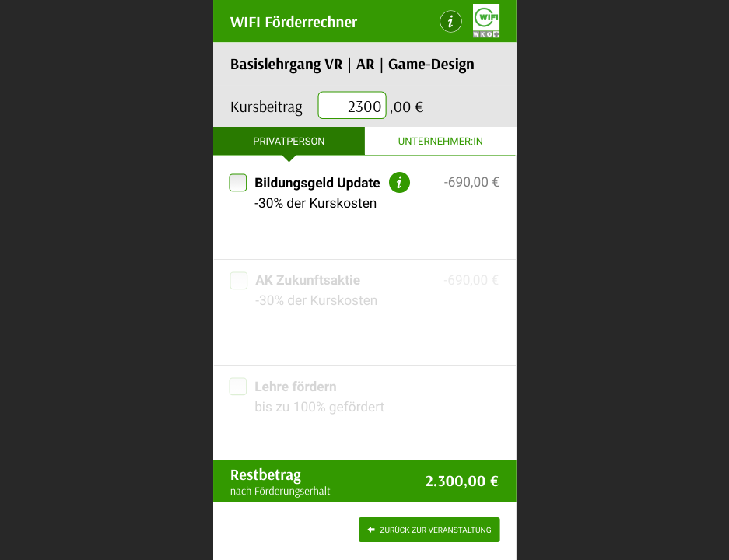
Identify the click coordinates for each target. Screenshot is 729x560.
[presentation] (352, 106)
